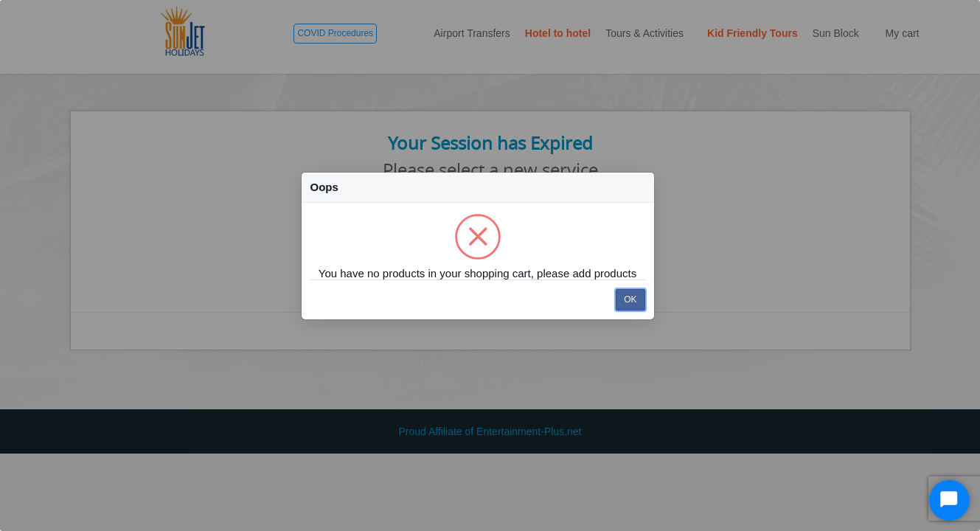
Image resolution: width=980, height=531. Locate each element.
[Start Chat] (949, 500)
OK (630, 299)
